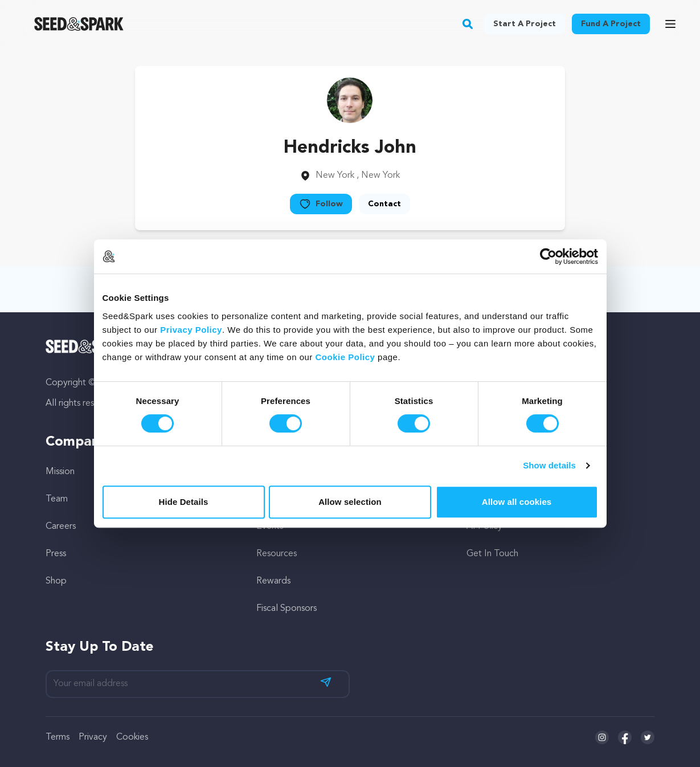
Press (56, 554)
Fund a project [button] (611, 24)
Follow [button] (321, 204)
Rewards (273, 581)
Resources (277, 554)
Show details (549, 465)
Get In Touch (492, 554)
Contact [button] (384, 204)
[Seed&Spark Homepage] (79, 24)
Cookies (132, 737)
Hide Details (183, 502)
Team (57, 499)
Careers (61, 527)
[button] (468, 24)
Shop (56, 581)
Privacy (93, 737)
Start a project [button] (525, 24)
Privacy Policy (191, 330)
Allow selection (350, 502)
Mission (60, 472)
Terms (58, 737)
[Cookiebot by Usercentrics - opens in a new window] (548, 256)
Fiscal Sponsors (286, 609)
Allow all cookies (517, 502)
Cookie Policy (345, 357)
